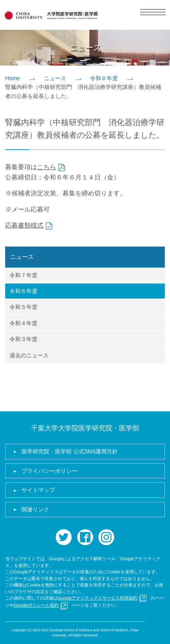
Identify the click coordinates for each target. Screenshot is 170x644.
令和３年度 (23, 339)
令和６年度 (104, 78)
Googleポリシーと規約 (36, 605)
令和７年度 (23, 275)
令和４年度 (23, 323)
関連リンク (35, 509)
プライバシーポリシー (49, 471)
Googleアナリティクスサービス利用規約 (98, 598)
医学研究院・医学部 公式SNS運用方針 (70, 451)
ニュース (55, 78)
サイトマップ (38, 490)
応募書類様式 (24, 225)
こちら (47, 167)
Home (13, 78)
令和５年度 (23, 307)
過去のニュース (29, 355)
